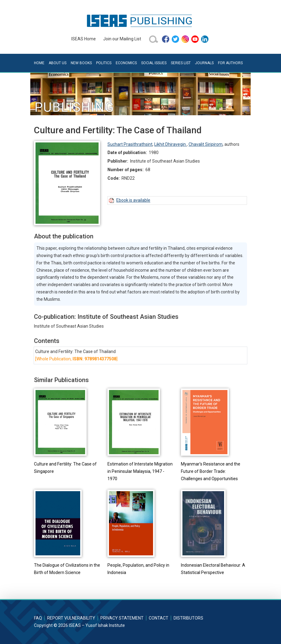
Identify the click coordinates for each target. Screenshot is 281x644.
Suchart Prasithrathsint (130, 144)
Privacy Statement (122, 618)
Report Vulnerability (71, 618)
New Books (81, 63)
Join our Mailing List (122, 39)
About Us (58, 63)
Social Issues (154, 63)
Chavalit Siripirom (206, 144)
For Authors (230, 63)
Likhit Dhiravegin (170, 144)
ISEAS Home (84, 39)
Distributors (188, 618)
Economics (126, 63)
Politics (104, 63)
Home (39, 63)
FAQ (38, 618)
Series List (181, 63)
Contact (159, 618)
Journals (204, 63)
